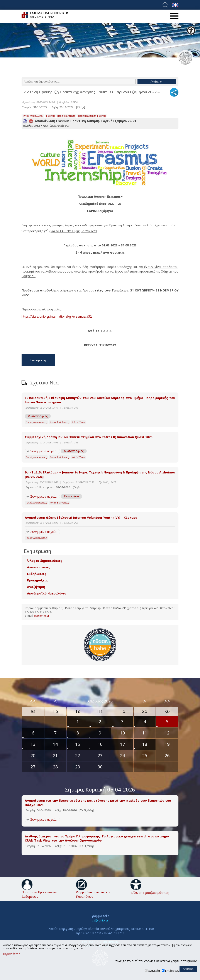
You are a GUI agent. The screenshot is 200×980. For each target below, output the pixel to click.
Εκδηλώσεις (37, 574)
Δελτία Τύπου (78, 422)
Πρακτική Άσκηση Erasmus (92, 116)
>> (167, 701)
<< (33, 701)
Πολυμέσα (71, 496)
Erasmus (50, 116)
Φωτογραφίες (38, 416)
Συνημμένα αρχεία (43, 451)
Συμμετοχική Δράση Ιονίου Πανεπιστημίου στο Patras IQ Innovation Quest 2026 (89, 437)
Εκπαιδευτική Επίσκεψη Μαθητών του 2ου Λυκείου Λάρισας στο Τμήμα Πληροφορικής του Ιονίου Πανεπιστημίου (100, 400)
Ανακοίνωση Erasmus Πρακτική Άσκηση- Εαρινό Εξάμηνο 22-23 (79, 121)
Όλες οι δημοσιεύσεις (45, 561)
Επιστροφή (38, 360)
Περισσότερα (12, 954)
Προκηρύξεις (37, 580)
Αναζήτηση (36, 587)
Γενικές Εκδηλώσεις (59, 422)
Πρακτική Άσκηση (66, 116)
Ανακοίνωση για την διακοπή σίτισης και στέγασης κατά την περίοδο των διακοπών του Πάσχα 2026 (98, 803)
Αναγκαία (154, 971)
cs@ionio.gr (42, 616)
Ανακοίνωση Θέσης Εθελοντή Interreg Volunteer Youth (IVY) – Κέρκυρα (81, 518)
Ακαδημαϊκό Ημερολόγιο (47, 593)
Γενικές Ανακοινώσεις (33, 116)
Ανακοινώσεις (39, 567)
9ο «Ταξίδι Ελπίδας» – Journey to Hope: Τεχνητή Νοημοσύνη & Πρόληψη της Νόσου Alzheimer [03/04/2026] (100, 474)
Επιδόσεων (172, 971)
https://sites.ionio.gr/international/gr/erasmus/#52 (57, 316)
